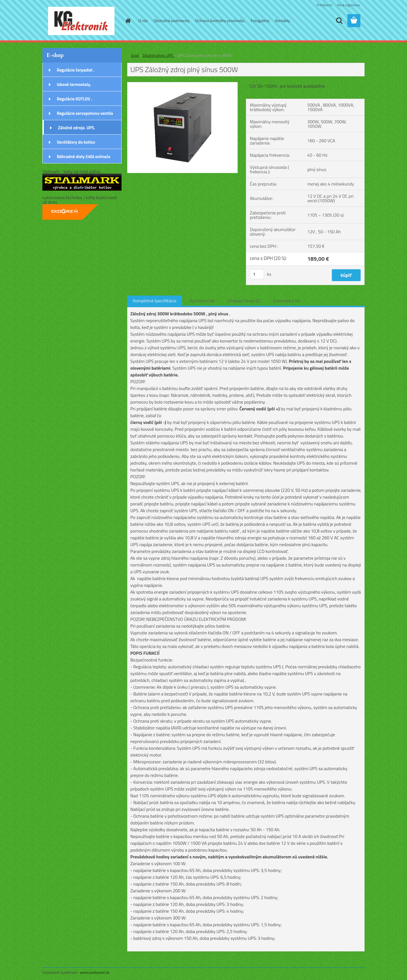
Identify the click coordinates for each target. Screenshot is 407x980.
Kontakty (282, 21)
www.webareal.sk (95, 972)
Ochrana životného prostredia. (220, 21)
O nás (143, 21)
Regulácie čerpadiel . (76, 70)
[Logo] (81, 21)
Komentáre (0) (286, 301)
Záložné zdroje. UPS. (77, 128)
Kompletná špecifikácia (155, 301)
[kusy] (257, 274)
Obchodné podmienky (172, 21)
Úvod (135, 55)
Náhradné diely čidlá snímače (84, 157)
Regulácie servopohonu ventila (85, 113)
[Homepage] (128, 21)
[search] (339, 21)
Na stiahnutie (202, 301)
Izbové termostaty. (74, 84)
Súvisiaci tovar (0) (244, 301)
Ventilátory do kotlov (76, 142)
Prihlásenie (324, 5)
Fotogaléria (260, 21)
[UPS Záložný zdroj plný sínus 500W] (182, 85)
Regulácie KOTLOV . (75, 99)
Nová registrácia (348, 5)
